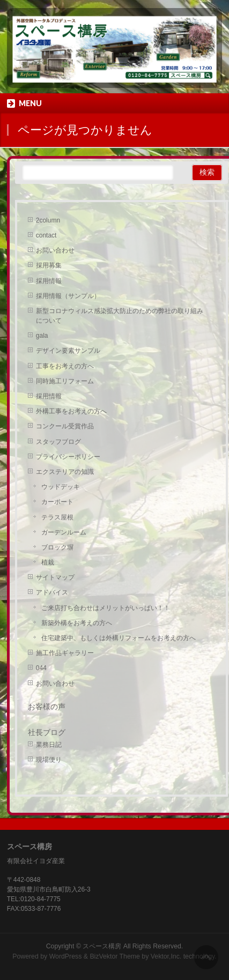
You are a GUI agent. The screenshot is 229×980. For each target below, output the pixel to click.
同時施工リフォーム (65, 381)
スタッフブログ (58, 442)
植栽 (48, 562)
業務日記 (49, 745)
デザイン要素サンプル (68, 351)
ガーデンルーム (64, 532)
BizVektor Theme (115, 956)
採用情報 (49, 281)
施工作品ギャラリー (65, 653)
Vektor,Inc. (166, 956)
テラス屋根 (57, 517)
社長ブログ (47, 732)
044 (41, 668)
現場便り (49, 760)
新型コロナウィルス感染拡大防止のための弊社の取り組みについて (120, 316)
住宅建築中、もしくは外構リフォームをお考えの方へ (119, 638)
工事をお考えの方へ (65, 366)
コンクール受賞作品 (65, 426)
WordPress (66, 956)
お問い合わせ (55, 250)
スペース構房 (102, 946)
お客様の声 (47, 707)
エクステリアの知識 (65, 472)
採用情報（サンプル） (68, 296)
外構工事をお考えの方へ (71, 411)
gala (42, 336)
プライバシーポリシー (68, 457)
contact (46, 235)
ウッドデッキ (61, 487)
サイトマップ (55, 577)
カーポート (57, 502)
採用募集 (49, 265)
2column (48, 220)
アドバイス (52, 592)
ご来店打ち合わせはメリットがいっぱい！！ (106, 608)
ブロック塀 (57, 547)
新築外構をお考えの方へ (77, 623)
